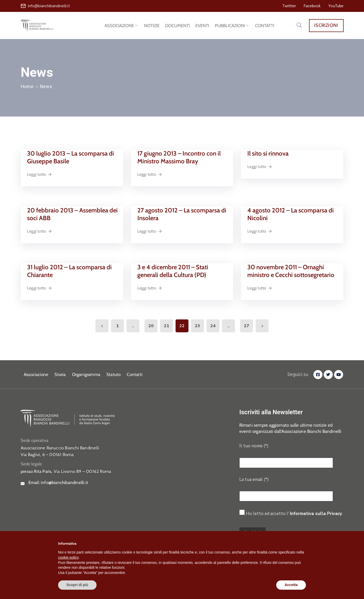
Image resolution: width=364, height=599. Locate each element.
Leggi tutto (40, 174)
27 (247, 326)
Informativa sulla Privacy (316, 514)
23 (197, 326)
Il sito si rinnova (268, 153)
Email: (58, 482)
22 (182, 326)
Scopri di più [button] (77, 585)
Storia (60, 374)
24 (213, 326)
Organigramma (86, 374)
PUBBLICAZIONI (232, 26)
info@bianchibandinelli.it (49, 6)
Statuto (113, 374)
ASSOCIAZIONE (121, 26)
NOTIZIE (152, 26)
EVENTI (202, 26)
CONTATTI (265, 26)
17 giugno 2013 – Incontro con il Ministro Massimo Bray (179, 157)
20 (151, 326)
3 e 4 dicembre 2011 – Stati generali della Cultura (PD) (173, 271)
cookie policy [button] (68, 557)
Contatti (135, 374)
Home (27, 86)
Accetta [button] (291, 585)
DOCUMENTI (177, 26)
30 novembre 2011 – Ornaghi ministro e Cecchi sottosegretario (291, 271)
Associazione (36, 374)
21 (167, 326)
